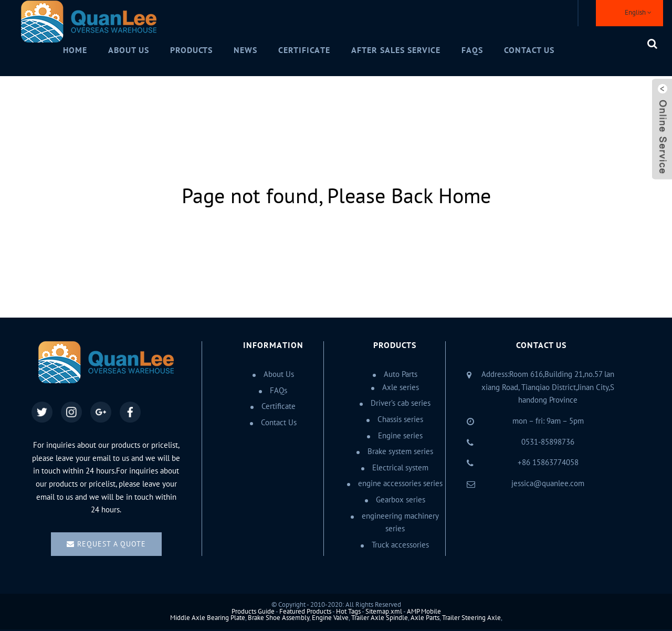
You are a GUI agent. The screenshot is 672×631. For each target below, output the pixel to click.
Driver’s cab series (401, 403)
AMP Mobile (424, 612)
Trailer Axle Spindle (380, 618)
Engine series (400, 436)
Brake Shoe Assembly (279, 618)
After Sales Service (396, 50)
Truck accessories (400, 545)
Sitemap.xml (384, 612)
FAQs (472, 50)
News (245, 50)
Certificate (304, 50)
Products (192, 50)
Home (75, 50)
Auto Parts (401, 374)
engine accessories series (400, 483)
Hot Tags (348, 612)
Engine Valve (330, 618)
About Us (129, 50)
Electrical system (400, 468)
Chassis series (400, 419)
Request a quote (112, 544)
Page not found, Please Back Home (336, 197)
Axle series (401, 387)
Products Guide (253, 612)
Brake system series (400, 451)
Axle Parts (425, 618)
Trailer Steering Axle (471, 618)
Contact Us (529, 50)
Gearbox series (401, 500)
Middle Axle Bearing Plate (208, 618)
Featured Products (305, 612)
